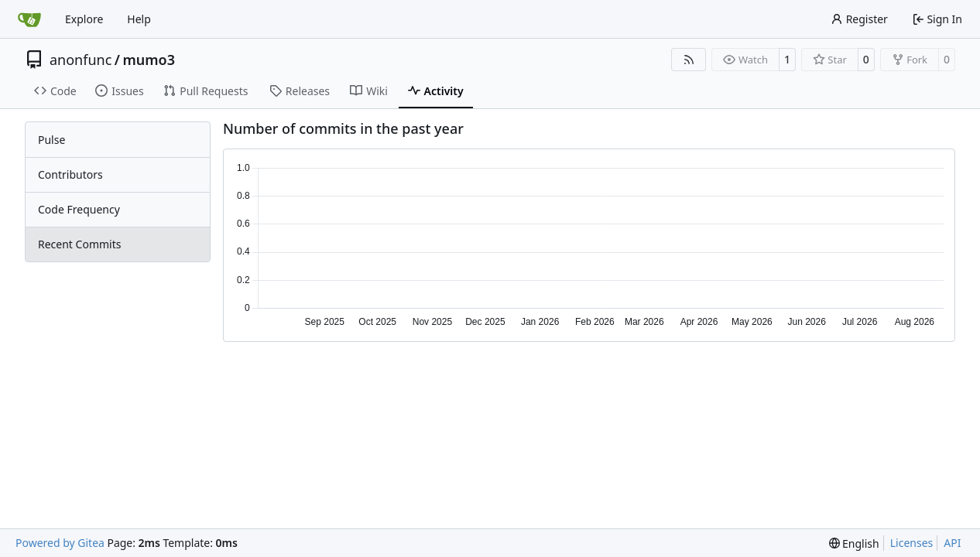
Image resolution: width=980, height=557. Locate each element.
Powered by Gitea (60, 543)
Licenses (912, 543)
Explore (84, 19)
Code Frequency (79, 209)
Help (139, 19)
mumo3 (149, 60)
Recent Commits (79, 244)
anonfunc (81, 60)
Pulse (51, 140)
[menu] (854, 543)
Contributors (70, 174)
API (952, 543)
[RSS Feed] (689, 60)
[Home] (29, 19)
